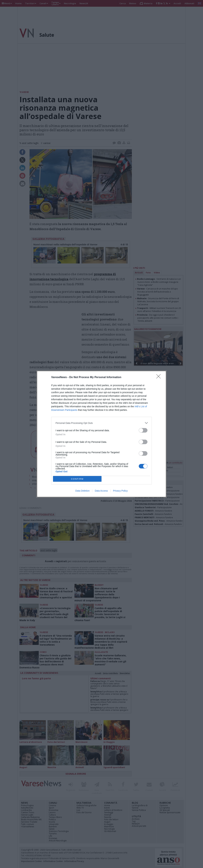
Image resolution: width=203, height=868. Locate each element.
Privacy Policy (120, 491)
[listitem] (102, 423)
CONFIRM (77, 479)
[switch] (143, 430)
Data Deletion (82, 491)
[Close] (160, 377)
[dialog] (102, 434)
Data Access (101, 491)
